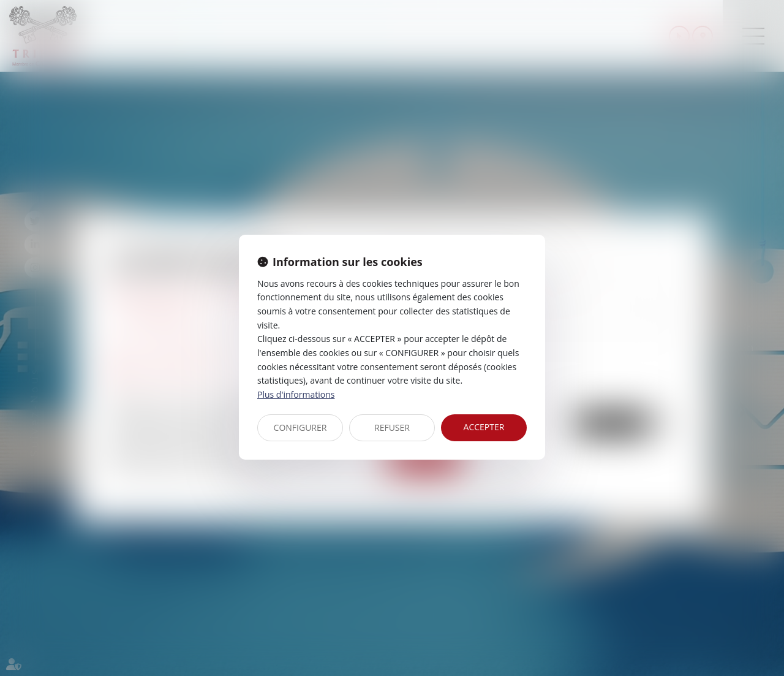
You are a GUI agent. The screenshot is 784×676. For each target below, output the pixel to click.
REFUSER (392, 427)
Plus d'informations (296, 394)
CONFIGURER (300, 427)
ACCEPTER (484, 427)
